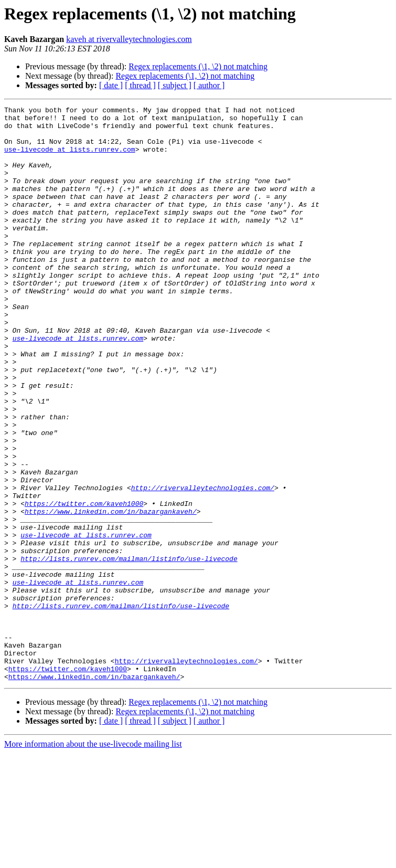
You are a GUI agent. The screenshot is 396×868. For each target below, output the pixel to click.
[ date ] (111, 85)
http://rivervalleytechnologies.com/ (203, 565)
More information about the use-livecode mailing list (93, 859)
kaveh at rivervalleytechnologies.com (129, 39)
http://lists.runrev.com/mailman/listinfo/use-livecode (129, 650)
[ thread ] (140, 85)
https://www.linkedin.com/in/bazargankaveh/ (111, 593)
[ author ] (209, 85)
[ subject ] (175, 85)
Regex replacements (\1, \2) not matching (198, 66)
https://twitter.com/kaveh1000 (84, 584)
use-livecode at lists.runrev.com (70, 158)
